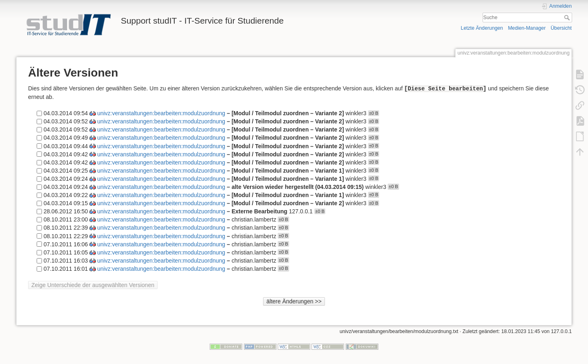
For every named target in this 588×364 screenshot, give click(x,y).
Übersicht (561, 28)
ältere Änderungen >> (294, 301)
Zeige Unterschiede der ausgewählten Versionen (93, 285)
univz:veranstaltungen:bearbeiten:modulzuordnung (161, 113)
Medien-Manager (527, 28)
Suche (568, 18)
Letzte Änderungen (482, 28)
